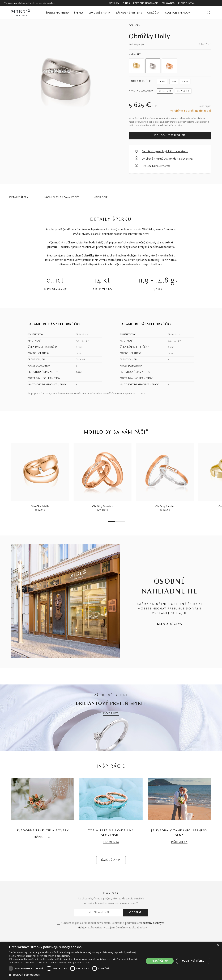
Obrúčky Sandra (165, 507)
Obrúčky (153, 13)
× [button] (218, 945)
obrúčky (65, 247)
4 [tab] (119, 522)
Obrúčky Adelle (40, 507)
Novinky (114, 3)
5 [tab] (121, 522)
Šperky (79, 13)
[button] (75, 975)
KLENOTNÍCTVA (170, 624)
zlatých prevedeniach (125, 264)
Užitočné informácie (146, 3)
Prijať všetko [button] (160, 961)
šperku (119, 260)
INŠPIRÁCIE (100, 198)
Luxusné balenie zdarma (156, 166)
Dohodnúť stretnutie (170, 136)
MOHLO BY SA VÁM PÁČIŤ (62, 198)
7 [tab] (124, 522)
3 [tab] (117, 522)
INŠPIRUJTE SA (43, 837)
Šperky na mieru (57, 13)
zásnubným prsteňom (95, 247)
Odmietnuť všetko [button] (193, 961)
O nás (126, 3)
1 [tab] (111, 522)
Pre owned (168, 3)
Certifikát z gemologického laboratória (165, 152)
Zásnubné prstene (129, 13)
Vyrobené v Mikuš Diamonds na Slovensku (167, 159)
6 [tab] (123, 522)
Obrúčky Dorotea (103, 507)
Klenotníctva (186, 3)
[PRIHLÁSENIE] (210, 3)
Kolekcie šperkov (178, 13)
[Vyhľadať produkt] (209, 13)
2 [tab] (116, 522)
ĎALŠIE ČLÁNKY (111, 860)
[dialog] (111, 961)
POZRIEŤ (111, 714)
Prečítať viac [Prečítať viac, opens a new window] (84, 963)
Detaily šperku (20, 198)
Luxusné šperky (100, 13)
